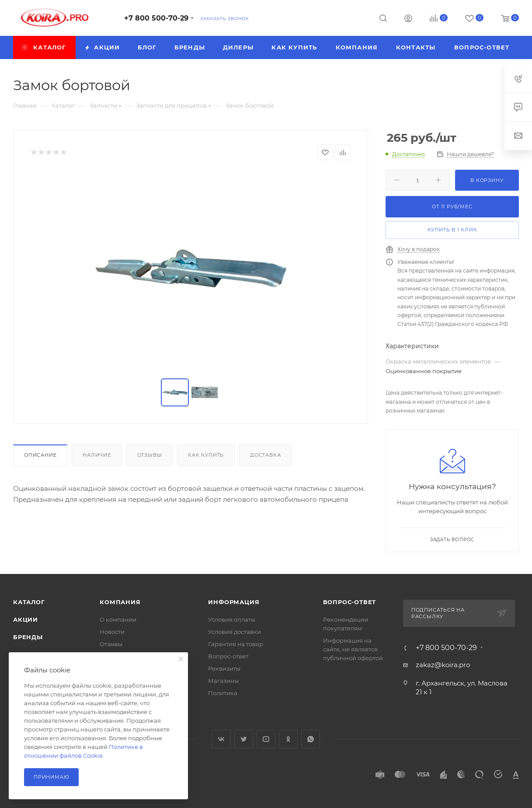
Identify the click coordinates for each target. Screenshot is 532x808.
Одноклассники (288, 739)
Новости (112, 632)
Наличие (97, 455)
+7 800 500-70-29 (156, 18)
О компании (118, 619)
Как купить (206, 455)
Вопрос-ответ (228, 656)
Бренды (28, 637)
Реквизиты (224, 668)
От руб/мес (452, 206)
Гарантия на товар (236, 644)
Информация (234, 602)
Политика (223, 693)
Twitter (244, 739)
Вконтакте (221, 739)
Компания (120, 602)
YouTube (266, 739)
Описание (40, 455)
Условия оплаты (232, 619)
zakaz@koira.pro (443, 665)
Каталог (29, 602)
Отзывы (150, 455)
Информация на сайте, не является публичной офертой (353, 649)
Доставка (265, 455)
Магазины (223, 681)
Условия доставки (235, 632)
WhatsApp (311, 739)
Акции (26, 619)
